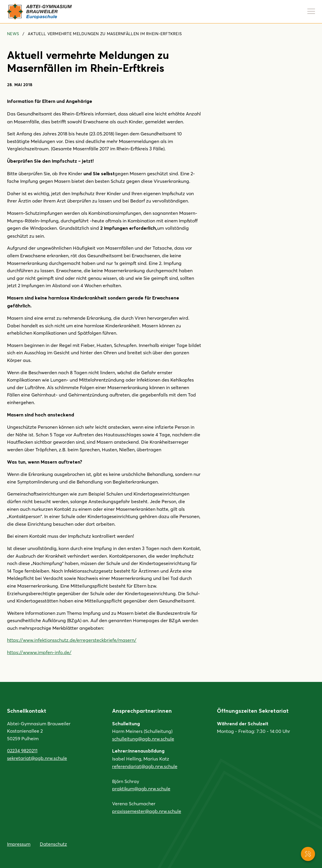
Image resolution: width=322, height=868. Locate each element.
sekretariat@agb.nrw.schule (37, 758)
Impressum (19, 844)
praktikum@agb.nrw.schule (141, 788)
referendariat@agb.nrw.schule (145, 766)
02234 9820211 (22, 750)
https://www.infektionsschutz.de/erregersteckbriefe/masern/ (72, 640)
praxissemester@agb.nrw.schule (147, 811)
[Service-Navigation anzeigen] (308, 854)
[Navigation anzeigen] (311, 11)
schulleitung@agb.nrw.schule (143, 739)
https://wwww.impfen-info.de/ (39, 652)
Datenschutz (53, 844)
